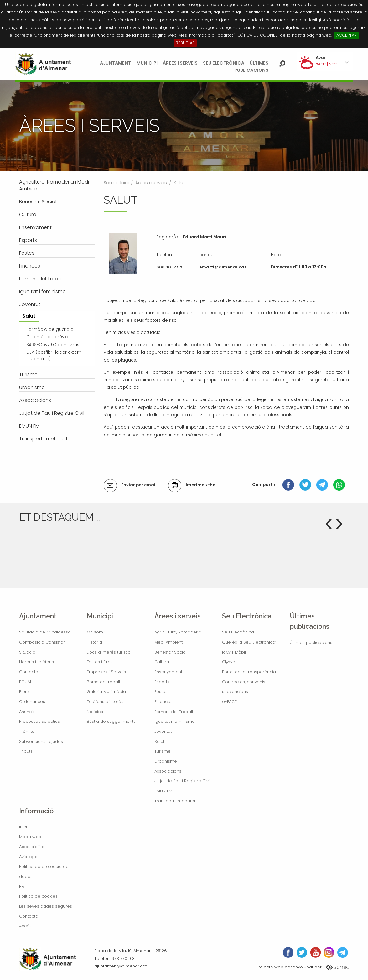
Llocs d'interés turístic (109, 652)
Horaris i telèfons (36, 662)
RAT (23, 886)
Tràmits (27, 731)
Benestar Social (171, 652)
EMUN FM (163, 791)
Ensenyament (168, 672)
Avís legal (29, 857)
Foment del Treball (174, 712)
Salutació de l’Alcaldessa (45, 632)
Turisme (163, 751)
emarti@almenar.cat (223, 267)
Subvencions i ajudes (41, 741)
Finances (163, 702)
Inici (124, 183)
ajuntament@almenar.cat (120, 966)
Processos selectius (39, 721)
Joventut (163, 731)
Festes (161, 692)
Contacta (29, 672)
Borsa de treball (103, 682)
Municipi (147, 63)
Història (94, 642)
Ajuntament (115, 63)
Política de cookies (38, 896)
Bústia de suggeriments (111, 721)
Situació (27, 652)
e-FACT (229, 702)
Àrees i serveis (180, 63)
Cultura (162, 662)
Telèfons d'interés (105, 702)
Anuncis (27, 712)
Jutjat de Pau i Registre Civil (182, 781)
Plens (24, 692)
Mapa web (30, 837)
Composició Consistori (42, 642)
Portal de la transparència (249, 672)
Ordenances (32, 702)
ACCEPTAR (347, 35)
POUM (25, 682)
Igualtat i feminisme (175, 721)
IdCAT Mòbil (234, 652)
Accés (25, 926)
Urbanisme (166, 761)
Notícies (95, 712)
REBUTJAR (185, 43)
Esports (162, 682)
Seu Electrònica (224, 63)
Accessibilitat (32, 847)
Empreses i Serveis (106, 672)
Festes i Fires (100, 662)
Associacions (168, 771)
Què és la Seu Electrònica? (250, 642)
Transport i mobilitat (175, 801)
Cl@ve (229, 662)
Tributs (26, 751)
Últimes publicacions (311, 642)
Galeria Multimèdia (106, 692)
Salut (159, 741)
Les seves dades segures (46, 906)
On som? (96, 632)
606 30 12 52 (169, 267)
